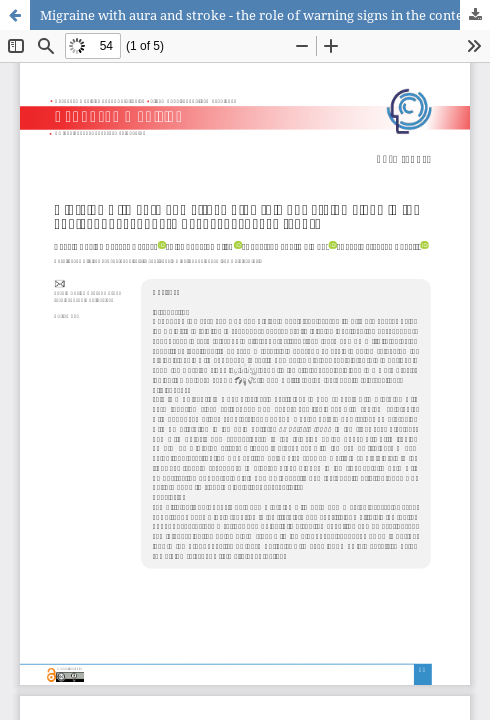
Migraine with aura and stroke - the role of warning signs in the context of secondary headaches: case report (265, 15)
